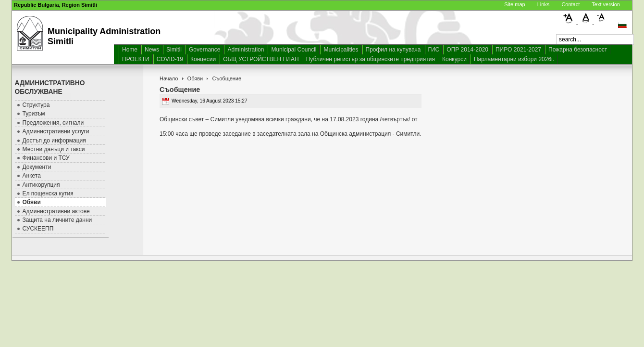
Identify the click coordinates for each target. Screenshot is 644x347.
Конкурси (454, 59)
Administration (246, 50)
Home (130, 50)
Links (544, 4)
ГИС (434, 50)
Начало (169, 78)
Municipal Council (294, 50)
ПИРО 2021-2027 (518, 50)
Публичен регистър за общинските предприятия (371, 59)
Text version (606, 4)
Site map (514, 4)
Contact (570, 4)
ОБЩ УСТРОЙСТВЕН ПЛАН (261, 59)
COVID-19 (170, 59)
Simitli (174, 50)
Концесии (203, 59)
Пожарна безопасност (578, 50)
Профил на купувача (393, 50)
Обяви (195, 78)
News (152, 50)
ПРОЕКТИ (136, 59)
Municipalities (341, 50)
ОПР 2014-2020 (467, 50)
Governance (204, 50)
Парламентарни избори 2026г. (514, 59)
